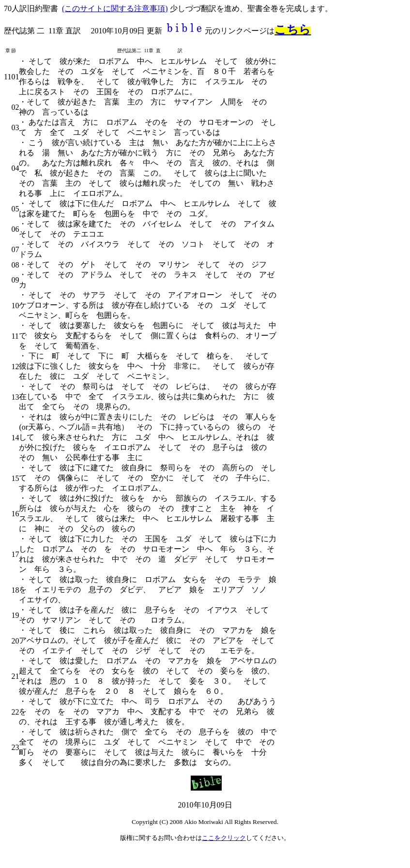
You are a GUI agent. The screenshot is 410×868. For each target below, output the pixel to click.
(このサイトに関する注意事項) (115, 8)
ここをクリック (224, 838)
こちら (293, 30)
